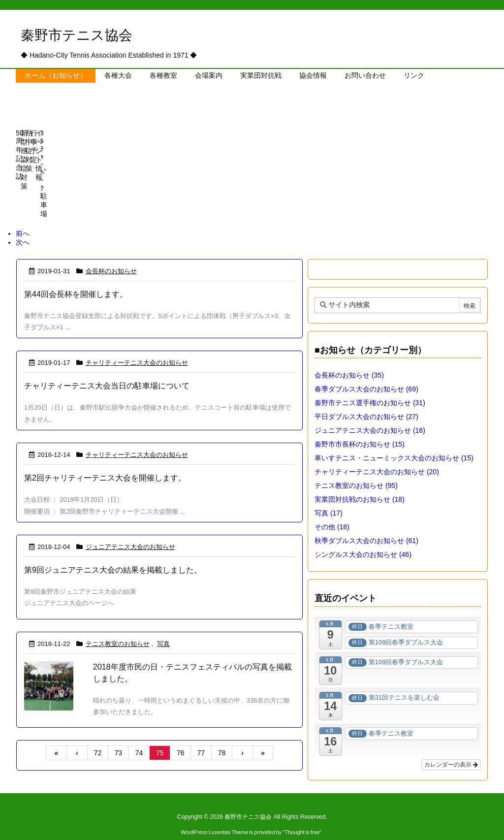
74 (139, 738)
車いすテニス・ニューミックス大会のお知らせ (394, 443)
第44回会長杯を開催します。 (76, 279)
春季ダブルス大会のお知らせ (366, 374)
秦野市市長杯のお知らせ (360, 429)
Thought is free (302, 817)
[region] (252, 177)
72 (98, 738)
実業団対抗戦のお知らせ (360, 485)
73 (119, 738)
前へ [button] (23, 219)
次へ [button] (23, 227)
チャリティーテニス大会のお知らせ (137, 348)
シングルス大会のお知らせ (363, 540)
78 (222, 738)
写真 (163, 629)
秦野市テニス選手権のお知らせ (370, 388)
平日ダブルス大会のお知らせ (366, 402)
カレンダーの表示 (451, 750)
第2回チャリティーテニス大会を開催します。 (105, 463)
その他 (332, 512)
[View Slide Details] (53, 157)
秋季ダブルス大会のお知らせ (366, 526)
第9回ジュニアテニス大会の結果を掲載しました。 (113, 555)
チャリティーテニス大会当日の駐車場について (107, 371)
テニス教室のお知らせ (118, 629)
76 (181, 738)
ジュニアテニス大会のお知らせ (130, 532)
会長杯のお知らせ (111, 256)
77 (201, 738)
